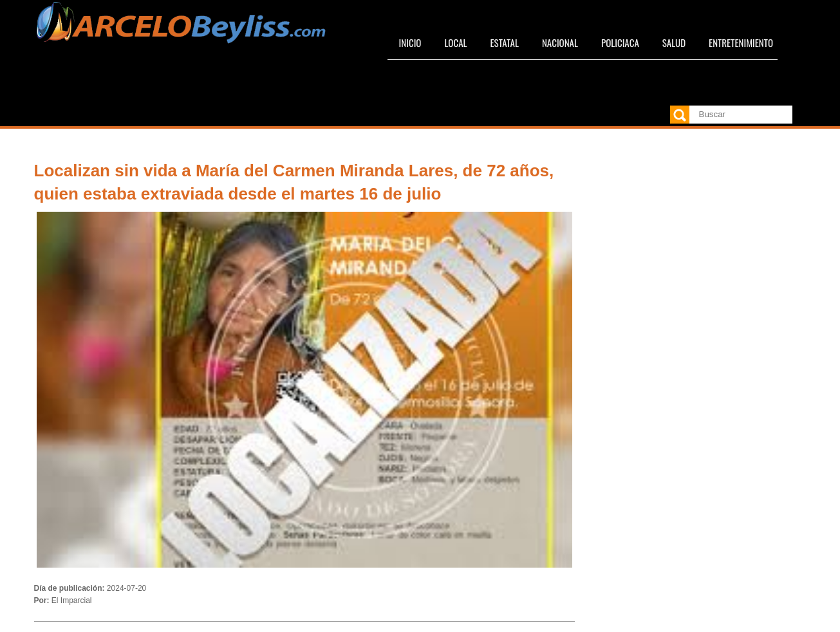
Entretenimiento (741, 42)
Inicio (410, 42)
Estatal (504, 42)
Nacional (560, 42)
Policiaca (620, 42)
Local (455, 42)
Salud (674, 42)
